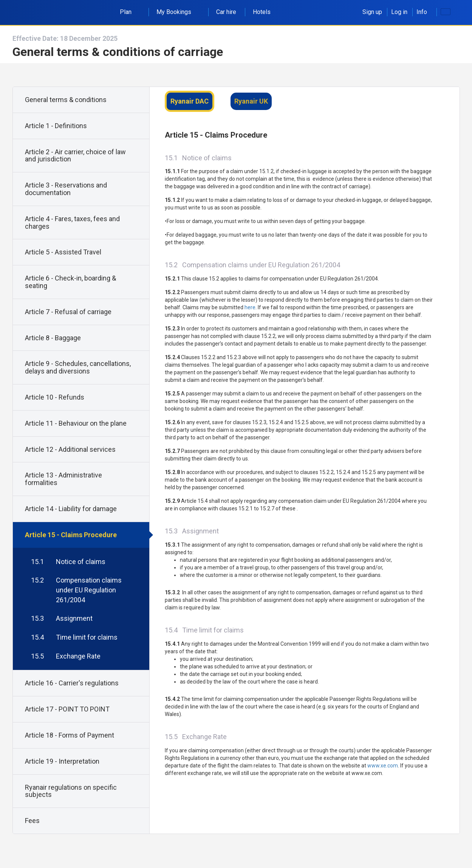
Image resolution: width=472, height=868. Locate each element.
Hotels (262, 12)
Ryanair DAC (190, 101)
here (250, 307)
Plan (130, 12)
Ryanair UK (251, 101)
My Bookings (178, 12)
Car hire (226, 12)
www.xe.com (383, 766)
